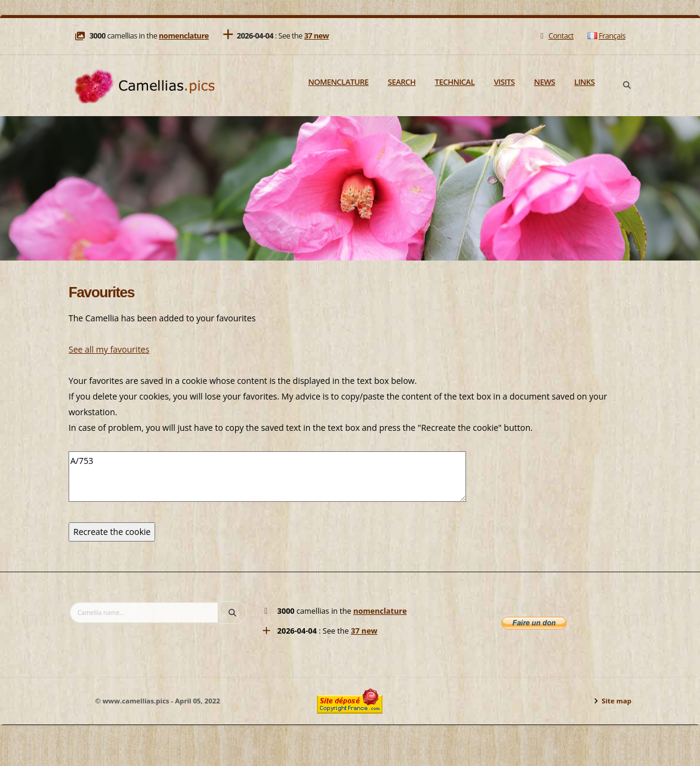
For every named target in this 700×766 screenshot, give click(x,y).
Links (585, 82)
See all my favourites (109, 349)
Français (606, 36)
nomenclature (184, 36)
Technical (455, 82)
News (545, 82)
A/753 (267, 477)
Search (402, 82)
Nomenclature (339, 82)
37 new (317, 36)
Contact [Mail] (555, 36)
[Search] (627, 85)
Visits (504, 82)
